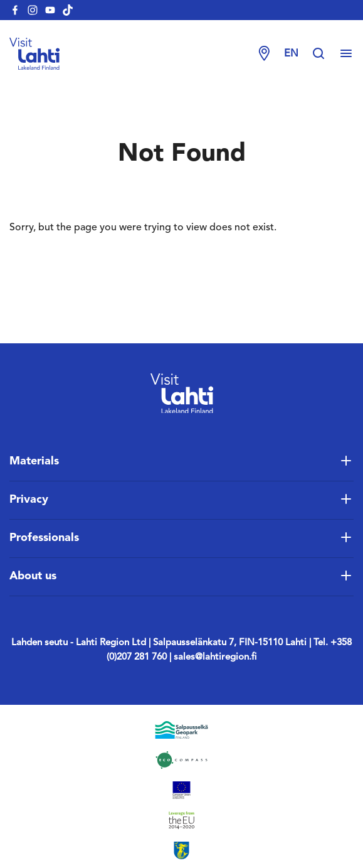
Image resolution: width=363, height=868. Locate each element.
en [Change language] (291, 54)
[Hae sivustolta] (325, 54)
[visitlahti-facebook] (15, 10)
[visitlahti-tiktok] (68, 10)
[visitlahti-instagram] (33, 10)
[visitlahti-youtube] (50, 10)
